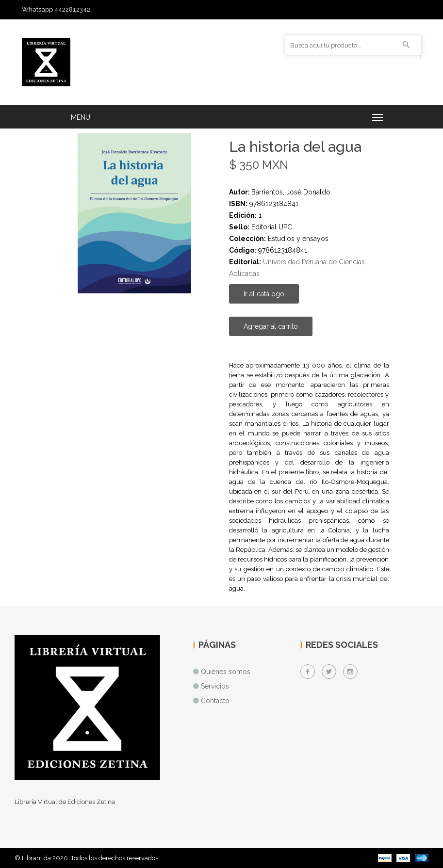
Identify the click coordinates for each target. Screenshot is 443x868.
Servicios (215, 686)
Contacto (215, 701)
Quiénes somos (226, 672)
